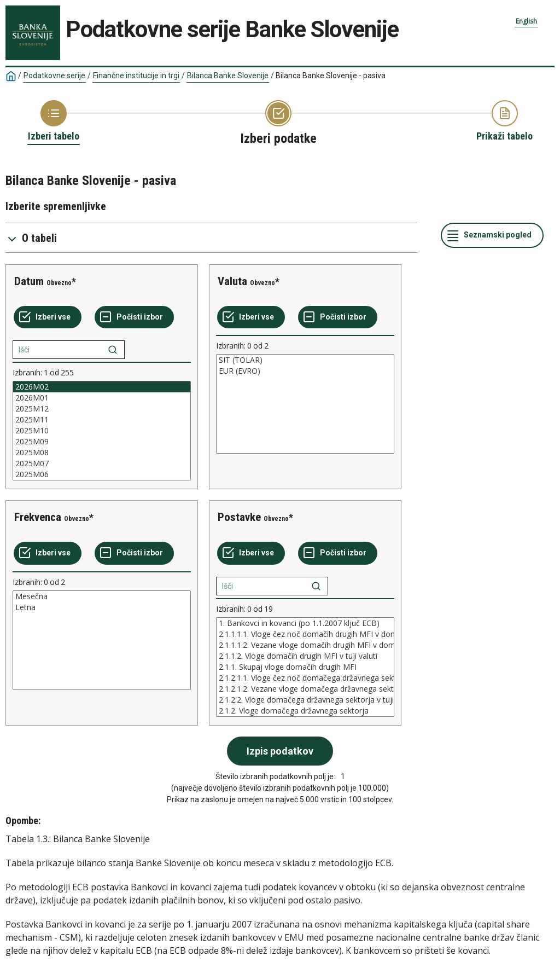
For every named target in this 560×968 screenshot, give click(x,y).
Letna (102, 607)
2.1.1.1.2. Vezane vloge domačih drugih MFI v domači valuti (305, 645)
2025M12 (102, 409)
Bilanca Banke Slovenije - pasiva (331, 76)
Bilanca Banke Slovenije (228, 76)
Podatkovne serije (54, 76)
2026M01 (102, 398)
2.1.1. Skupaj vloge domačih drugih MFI (305, 667)
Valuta (232, 281)
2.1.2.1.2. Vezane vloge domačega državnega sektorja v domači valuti (305, 689)
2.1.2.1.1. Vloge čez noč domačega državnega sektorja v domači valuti (305, 678)
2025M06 (102, 474)
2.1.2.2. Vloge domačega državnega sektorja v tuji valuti (305, 700)
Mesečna (102, 596)
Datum (29, 281)
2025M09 (102, 442)
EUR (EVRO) (305, 371)
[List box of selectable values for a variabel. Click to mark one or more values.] (102, 431)
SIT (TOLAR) (305, 360)
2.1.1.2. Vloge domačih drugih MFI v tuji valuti (305, 656)
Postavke (239, 517)
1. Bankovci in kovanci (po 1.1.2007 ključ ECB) (305, 623)
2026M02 (102, 387)
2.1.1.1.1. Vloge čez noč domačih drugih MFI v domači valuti (305, 634)
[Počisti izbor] (134, 317)
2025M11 (102, 420)
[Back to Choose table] (54, 121)
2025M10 (102, 431)
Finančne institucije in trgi (136, 76)
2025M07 (102, 463)
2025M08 (102, 453)
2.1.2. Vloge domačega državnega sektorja (305, 711)
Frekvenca (38, 517)
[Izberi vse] (48, 317)
